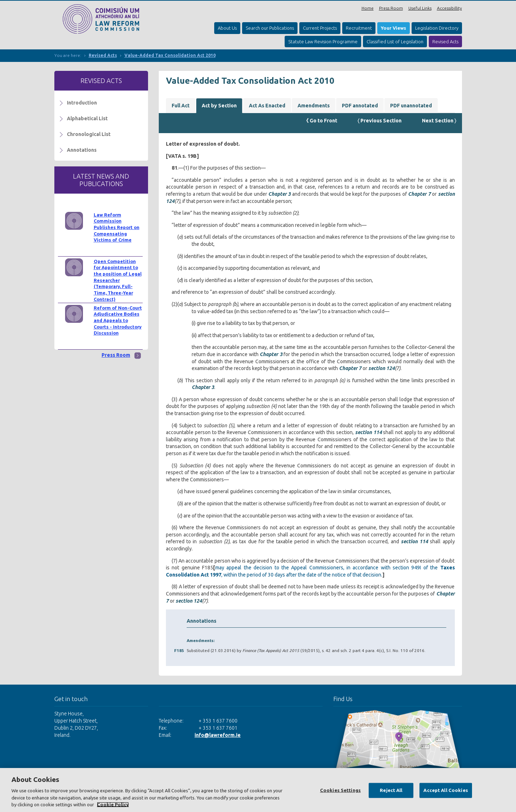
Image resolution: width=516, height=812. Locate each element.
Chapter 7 (419, 194)
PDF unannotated (411, 106)
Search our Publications (270, 28)
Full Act (181, 106)
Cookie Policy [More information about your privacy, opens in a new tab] (113, 804)
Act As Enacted (267, 106)
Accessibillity (449, 8)
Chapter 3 (279, 194)
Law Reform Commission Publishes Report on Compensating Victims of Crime (117, 227)
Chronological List (89, 134)
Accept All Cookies (446, 790)
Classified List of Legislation (395, 42)
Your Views (394, 28)
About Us (227, 28)
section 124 (382, 368)
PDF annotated (360, 106)
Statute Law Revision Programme (323, 42)
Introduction (82, 103)
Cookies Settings (340, 790)
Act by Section (219, 106)
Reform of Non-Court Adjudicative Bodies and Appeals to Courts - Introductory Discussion (118, 320)
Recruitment (359, 28)
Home (368, 8)
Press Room (391, 8)
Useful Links (420, 8)
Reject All (391, 790)
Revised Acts (445, 42)
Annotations (82, 150)
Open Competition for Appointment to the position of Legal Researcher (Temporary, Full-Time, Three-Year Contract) (118, 280)
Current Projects (320, 28)
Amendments (314, 106)
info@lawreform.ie (218, 735)
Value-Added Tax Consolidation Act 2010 (170, 55)
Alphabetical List (87, 118)
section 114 (368, 432)
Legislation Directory (437, 28)
